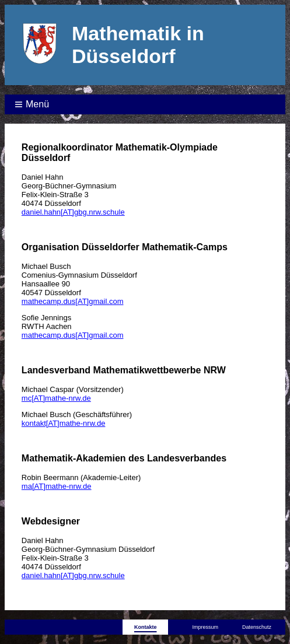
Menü (37, 104)
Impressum (205, 627)
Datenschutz (257, 627)
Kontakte (146, 627)
